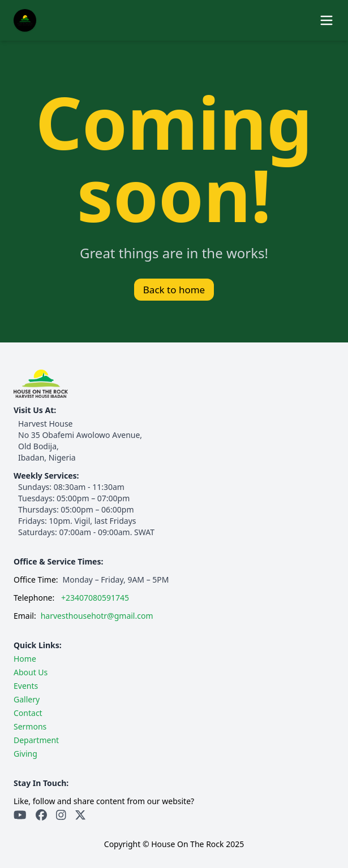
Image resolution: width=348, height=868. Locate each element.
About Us (31, 672)
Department (36, 740)
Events (26, 686)
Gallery (27, 699)
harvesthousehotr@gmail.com (97, 616)
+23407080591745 (95, 598)
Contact (28, 713)
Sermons (30, 726)
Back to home (174, 290)
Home (25, 659)
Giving (25, 754)
